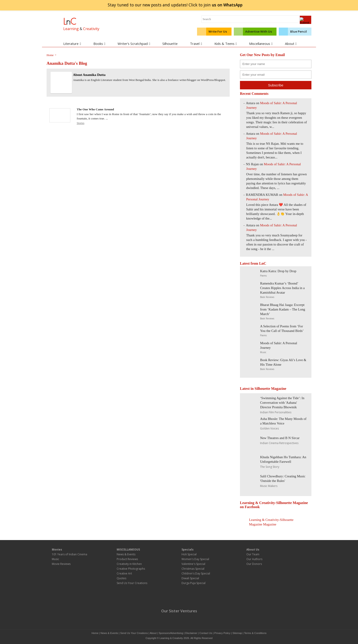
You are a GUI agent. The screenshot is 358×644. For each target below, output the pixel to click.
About (291, 44)
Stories (80, 123)
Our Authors (254, 559)
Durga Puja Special (193, 583)
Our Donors (254, 564)
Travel (196, 44)
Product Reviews (127, 559)
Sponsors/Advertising (171, 633)
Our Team (253, 554)
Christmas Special (193, 569)
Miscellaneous (261, 44)
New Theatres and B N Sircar (280, 438)
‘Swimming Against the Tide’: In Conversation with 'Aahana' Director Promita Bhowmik (282, 403)
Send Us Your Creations (132, 583)
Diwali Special (190, 578)
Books (99, 44)
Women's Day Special (195, 559)
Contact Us (206, 633)
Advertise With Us (259, 31)
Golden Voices (269, 428)
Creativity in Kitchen (129, 564)
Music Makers (269, 486)
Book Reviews (267, 297)
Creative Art (124, 573)
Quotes (121, 578)
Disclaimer (191, 633)
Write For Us (218, 31)
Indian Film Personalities (276, 412)
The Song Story (270, 467)
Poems (263, 276)
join (227, 5)
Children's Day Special (196, 573)
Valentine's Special (193, 564)
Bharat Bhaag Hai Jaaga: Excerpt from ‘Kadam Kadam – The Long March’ (283, 309)
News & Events (126, 554)
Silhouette (170, 44)
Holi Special (189, 554)
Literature (72, 44)
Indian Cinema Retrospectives (279, 443)
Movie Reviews (61, 564)
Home (95, 633)
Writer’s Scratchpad (134, 44)
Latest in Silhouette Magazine (263, 389)
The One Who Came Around (95, 109)
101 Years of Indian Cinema (70, 554)
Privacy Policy (222, 633)
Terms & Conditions (255, 633)
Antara (250, 134)
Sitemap (237, 633)
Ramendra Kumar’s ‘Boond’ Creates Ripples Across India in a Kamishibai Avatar (282, 288)
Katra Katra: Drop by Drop (278, 271)
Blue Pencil (299, 31)
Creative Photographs (131, 569)
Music (263, 352)
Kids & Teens (226, 44)
